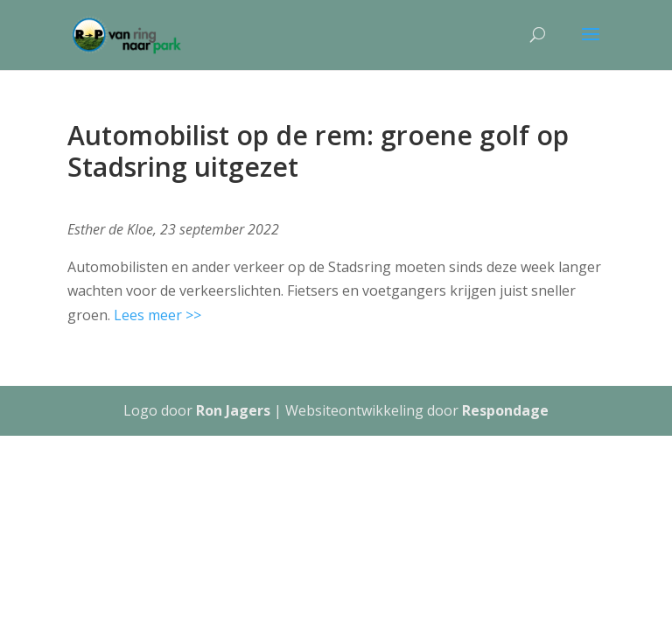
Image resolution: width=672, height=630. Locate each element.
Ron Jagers (233, 410)
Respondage (505, 410)
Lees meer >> (157, 315)
